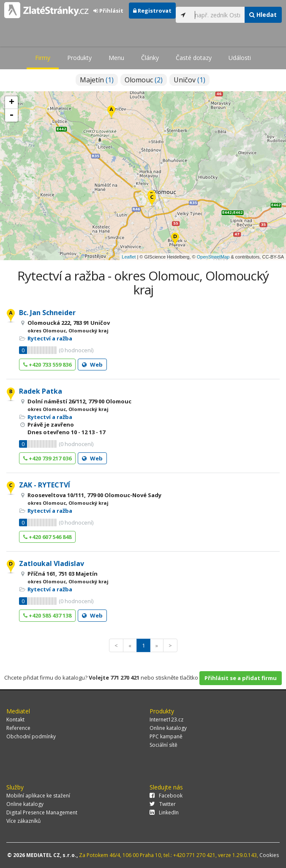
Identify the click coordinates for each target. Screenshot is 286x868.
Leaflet (129, 257)
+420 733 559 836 (47, 365)
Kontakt (15, 720)
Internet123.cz (166, 720)
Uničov (189, 80)
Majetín (97, 80)
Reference (18, 728)
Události (240, 58)
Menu (116, 58)
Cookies (269, 855)
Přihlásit (108, 11)
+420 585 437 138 (47, 615)
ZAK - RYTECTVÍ (45, 485)
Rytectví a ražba (50, 338)
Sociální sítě (163, 745)
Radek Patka (41, 391)
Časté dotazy (194, 58)
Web (92, 365)
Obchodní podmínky (31, 736)
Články (150, 58)
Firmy (43, 58)
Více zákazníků (23, 821)
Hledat (263, 15)
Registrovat (152, 11)
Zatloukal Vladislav (52, 563)
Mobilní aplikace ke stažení (38, 796)
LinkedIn (164, 812)
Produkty (79, 58)
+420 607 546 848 (47, 537)
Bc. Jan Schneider (47, 313)
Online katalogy (168, 728)
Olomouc (144, 80)
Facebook (166, 796)
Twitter (163, 804)
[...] (217, 15)
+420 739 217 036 (47, 458)
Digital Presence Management (42, 812)
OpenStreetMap (213, 257)
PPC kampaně (166, 736)
